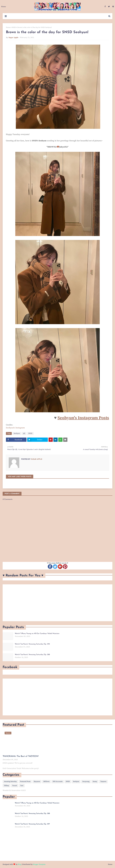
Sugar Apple (13, 37)
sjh (24, 433)
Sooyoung (86, 782)
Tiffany (6, 786)
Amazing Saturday (10, 782)
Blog (19, 864)
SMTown (46, 782)
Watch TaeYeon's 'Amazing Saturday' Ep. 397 (32, 824)
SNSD (14, 27)
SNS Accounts (58, 782)
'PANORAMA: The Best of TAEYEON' (21, 756)
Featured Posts (25, 782)
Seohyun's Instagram (15, 428)
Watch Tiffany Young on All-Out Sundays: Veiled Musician (37, 634)
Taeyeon (103, 782)
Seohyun (17, 433)
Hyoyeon (37, 782)
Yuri (22, 786)
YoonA (15, 786)
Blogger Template (39, 864)
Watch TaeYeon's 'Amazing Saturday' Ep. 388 (32, 655)
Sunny (95, 782)
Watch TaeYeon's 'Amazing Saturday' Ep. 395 (32, 644)
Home (8, 27)
